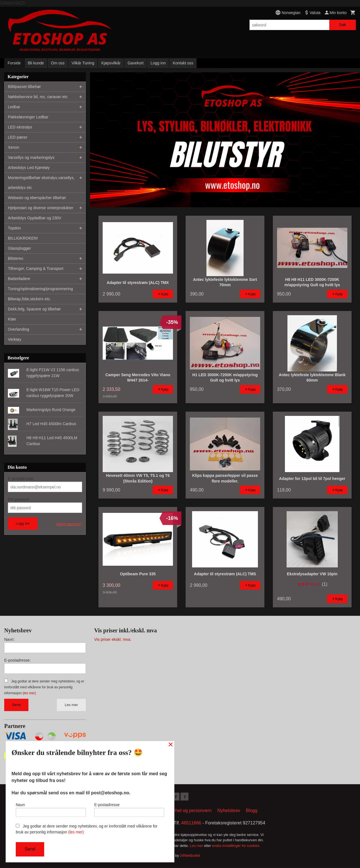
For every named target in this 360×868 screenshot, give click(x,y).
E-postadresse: (17, 660)
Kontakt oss (183, 63)
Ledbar (14, 107)
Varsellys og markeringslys (31, 157)
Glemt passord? (69, 524)
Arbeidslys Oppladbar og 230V (35, 218)
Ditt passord (18, 499)
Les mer (71, 705)
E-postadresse (21, 479)
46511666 (191, 824)
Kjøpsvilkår (111, 63)
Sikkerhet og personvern (187, 812)
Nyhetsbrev (229, 812)
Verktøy (14, 339)
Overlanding (19, 329)
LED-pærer (18, 137)
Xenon (13, 147)
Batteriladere (19, 279)
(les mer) (29, 693)
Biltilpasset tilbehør (24, 87)
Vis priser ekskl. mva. (113, 639)
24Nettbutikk (190, 857)
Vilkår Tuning (83, 63)
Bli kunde (36, 63)
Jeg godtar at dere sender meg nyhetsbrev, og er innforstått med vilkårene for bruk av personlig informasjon (44, 687)
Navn (51, 808)
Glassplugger (20, 248)
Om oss (58, 63)
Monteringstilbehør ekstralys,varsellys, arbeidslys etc (41, 183)
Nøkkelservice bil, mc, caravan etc (38, 97)
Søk (342, 25)
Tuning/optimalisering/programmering (40, 289)
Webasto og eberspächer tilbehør (37, 198)
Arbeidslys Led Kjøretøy (29, 168)
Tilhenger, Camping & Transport (36, 269)
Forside (14, 63)
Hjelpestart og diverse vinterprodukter (41, 208)
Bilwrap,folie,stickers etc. (29, 299)
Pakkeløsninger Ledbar (28, 117)
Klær (12, 319)
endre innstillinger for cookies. (236, 847)
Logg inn (158, 63)
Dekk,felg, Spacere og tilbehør (34, 309)
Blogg (252, 812)
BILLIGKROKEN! (23, 238)
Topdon (14, 228)
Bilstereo (15, 258)
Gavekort (136, 63)
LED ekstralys (20, 127)
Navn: (9, 639)
